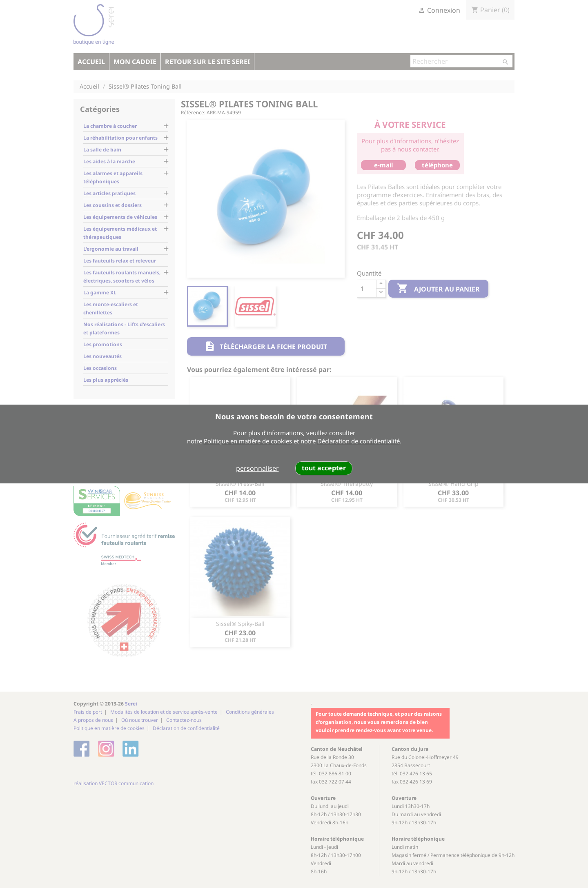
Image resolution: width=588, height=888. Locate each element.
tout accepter (324, 468)
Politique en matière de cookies (248, 441)
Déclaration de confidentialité (359, 441)
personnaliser (257, 468)
